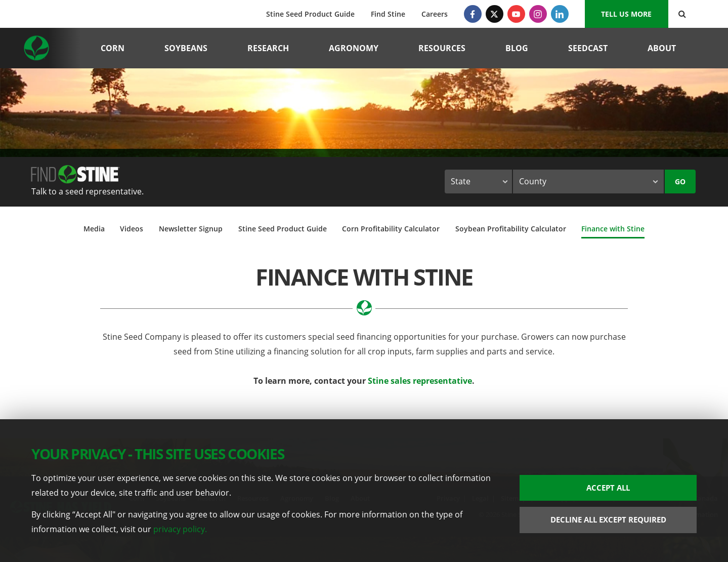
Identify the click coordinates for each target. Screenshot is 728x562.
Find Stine (388, 14)
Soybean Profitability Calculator (511, 229)
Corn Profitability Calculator (391, 229)
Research (268, 48)
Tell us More (626, 14)
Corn (113, 48)
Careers (435, 14)
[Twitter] (495, 14)
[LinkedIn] (560, 14)
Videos (132, 229)
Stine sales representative (420, 381)
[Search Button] (682, 14)
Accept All (608, 488)
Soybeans (186, 48)
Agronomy (354, 48)
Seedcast (588, 48)
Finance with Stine (613, 229)
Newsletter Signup (191, 229)
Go (680, 182)
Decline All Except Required (608, 519)
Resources (442, 48)
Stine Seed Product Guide (310, 14)
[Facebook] (473, 14)
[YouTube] (516, 14)
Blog (517, 48)
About (662, 48)
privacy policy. (180, 529)
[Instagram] (538, 14)
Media (94, 229)
